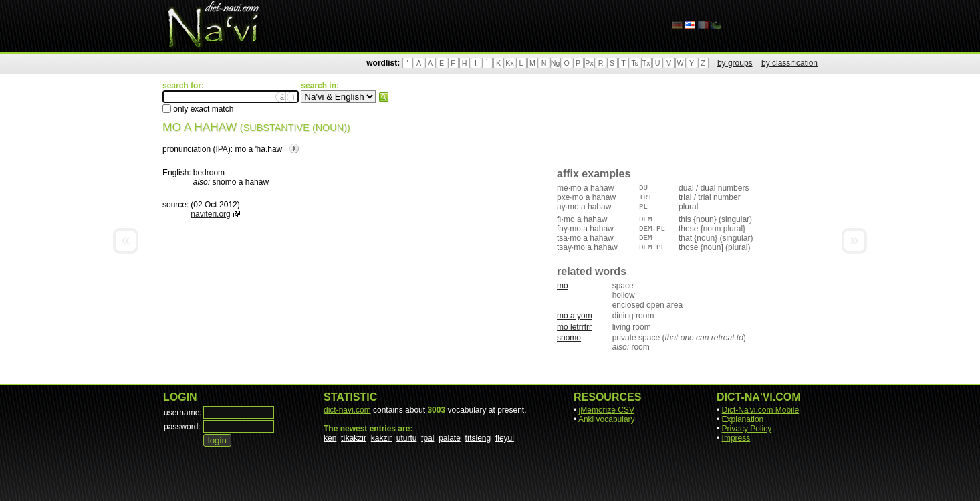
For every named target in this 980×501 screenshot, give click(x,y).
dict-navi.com (347, 410)
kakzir (381, 438)
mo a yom (575, 316)
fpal (427, 438)
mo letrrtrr (574, 327)
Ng (556, 63)
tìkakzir (354, 438)
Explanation (743, 419)
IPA (221, 149)
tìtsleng (478, 438)
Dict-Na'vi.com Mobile (761, 410)
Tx (646, 63)
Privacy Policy (747, 429)
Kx (509, 63)
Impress (736, 438)
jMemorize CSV (607, 410)
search (384, 97)
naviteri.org (210, 214)
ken (330, 438)
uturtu (407, 438)
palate (450, 438)
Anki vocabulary (607, 419)
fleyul (505, 438)
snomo (569, 338)
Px (589, 63)
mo (563, 286)
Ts (635, 63)
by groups (735, 63)
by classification (789, 63)
